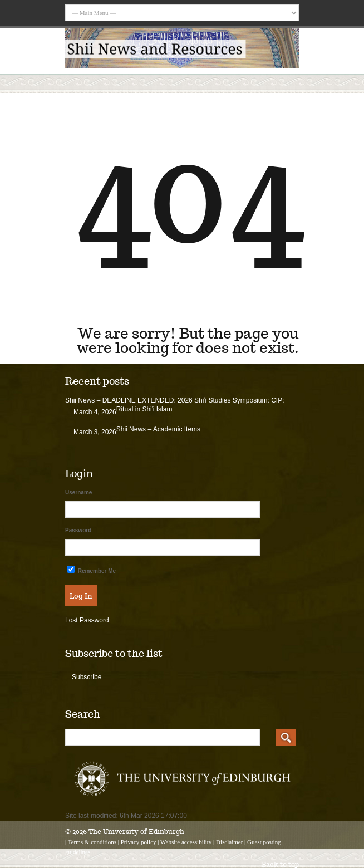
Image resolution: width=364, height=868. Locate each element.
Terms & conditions (92, 842)
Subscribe (87, 677)
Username (78, 492)
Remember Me (92, 570)
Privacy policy (139, 842)
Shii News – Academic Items (158, 429)
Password (78, 530)
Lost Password (87, 620)
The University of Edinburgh (136, 832)
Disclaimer (229, 842)
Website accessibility (186, 842)
